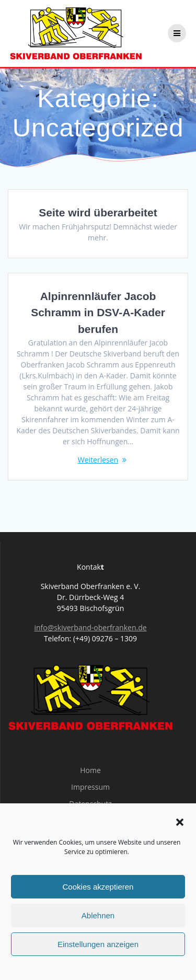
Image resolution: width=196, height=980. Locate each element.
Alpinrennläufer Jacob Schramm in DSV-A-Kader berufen (98, 313)
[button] (180, 822)
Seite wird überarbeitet (98, 212)
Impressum (90, 787)
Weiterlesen (98, 460)
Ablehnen (98, 915)
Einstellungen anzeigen (98, 944)
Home (90, 770)
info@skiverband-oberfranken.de (90, 627)
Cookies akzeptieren (98, 887)
